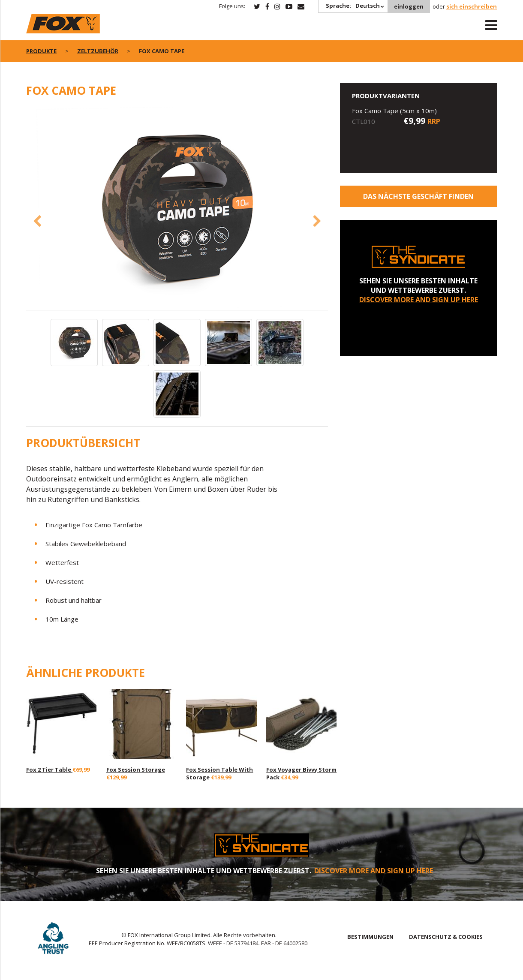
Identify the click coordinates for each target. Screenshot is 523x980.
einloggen (409, 6)
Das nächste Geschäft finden (418, 196)
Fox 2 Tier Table (49, 770)
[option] (177, 208)
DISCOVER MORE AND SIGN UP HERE (419, 300)
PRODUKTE (41, 51)
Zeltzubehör (98, 51)
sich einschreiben (472, 6)
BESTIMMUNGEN (370, 937)
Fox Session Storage (136, 770)
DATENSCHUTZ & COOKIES (446, 937)
